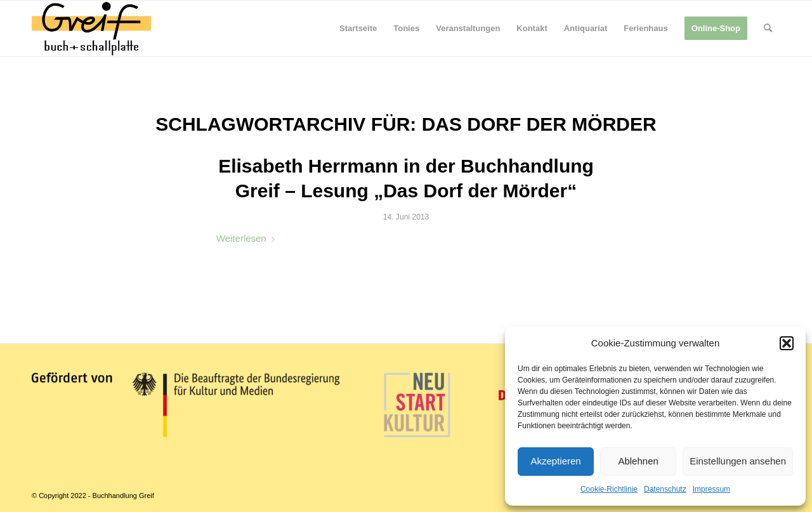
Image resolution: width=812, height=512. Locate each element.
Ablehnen (638, 461)
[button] (787, 343)
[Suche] (768, 29)
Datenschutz (665, 489)
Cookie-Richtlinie (609, 489)
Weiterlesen (248, 238)
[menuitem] (358, 29)
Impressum (711, 489)
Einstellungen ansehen (738, 461)
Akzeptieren (555, 461)
